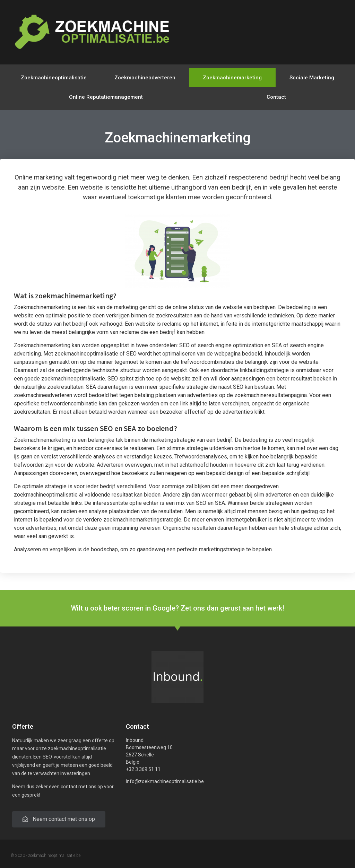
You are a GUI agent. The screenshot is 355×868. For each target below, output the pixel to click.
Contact (276, 97)
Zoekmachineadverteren (145, 78)
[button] (59, 819)
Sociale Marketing (312, 78)
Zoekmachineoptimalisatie (54, 78)
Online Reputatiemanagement (106, 97)
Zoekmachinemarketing (232, 78)
